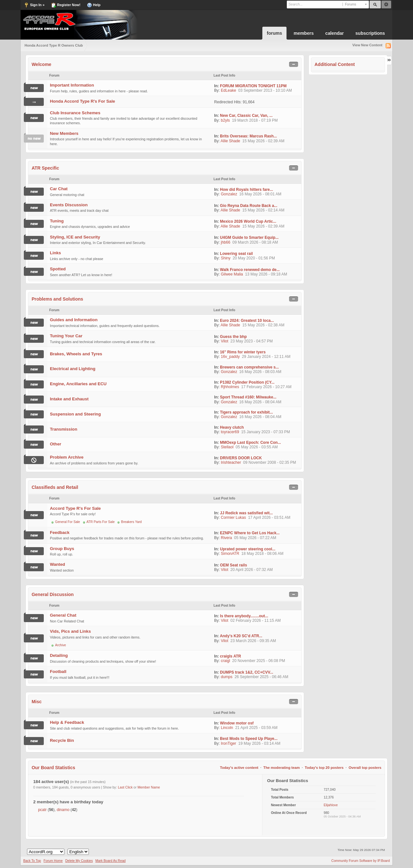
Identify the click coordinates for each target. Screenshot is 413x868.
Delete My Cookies (79, 861)
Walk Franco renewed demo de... (250, 270)
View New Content (367, 45)
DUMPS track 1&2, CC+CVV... (246, 672)
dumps (227, 677)
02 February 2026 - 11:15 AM (256, 621)
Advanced (386, 5)
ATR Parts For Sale (101, 522)
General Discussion (53, 594)
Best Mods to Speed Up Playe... (249, 739)
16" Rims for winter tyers (243, 352)
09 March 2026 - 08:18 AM (255, 242)
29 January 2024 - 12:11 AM (266, 357)
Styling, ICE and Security (75, 237)
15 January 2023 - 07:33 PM (265, 432)
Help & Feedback (67, 722)
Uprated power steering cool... (248, 549)
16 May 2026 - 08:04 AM (260, 402)
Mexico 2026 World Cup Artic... (248, 221)
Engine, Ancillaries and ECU (78, 384)
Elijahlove (331, 805)
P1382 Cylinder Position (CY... (247, 382)
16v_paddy (230, 357)
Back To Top (32, 861)
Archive (61, 645)
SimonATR (230, 554)
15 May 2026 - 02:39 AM (263, 141)
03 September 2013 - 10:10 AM (265, 90)
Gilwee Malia (232, 274)
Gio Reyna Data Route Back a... (249, 206)
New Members (64, 133)
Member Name (149, 787)
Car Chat (59, 189)
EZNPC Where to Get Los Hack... (250, 533)
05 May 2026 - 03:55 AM (257, 447)
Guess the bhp (233, 337)
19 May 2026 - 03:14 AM (259, 743)
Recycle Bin (62, 740)
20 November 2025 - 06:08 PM (258, 661)
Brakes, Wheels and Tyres (76, 354)
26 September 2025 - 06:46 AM (262, 677)
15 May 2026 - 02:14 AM (263, 210)
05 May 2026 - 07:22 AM (255, 538)
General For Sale (68, 522)
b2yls (225, 120)
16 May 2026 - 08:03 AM (260, 372)
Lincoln (227, 728)
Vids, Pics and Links (70, 631)
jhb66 (225, 242)
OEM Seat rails (233, 565)
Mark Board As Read (110, 861)
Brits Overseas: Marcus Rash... (248, 136)
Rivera (226, 538)
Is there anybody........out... (244, 616)
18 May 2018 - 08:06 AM (263, 554)
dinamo (63, 810)
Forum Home (53, 861)
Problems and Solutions (57, 299)
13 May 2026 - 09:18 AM (266, 274)
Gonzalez (229, 194)
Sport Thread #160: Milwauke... (248, 397)
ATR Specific (45, 168)
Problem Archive (67, 457)
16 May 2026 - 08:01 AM (260, 194)
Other (56, 444)
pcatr (42, 810)
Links (55, 253)
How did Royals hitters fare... (246, 190)
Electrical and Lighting (73, 369)
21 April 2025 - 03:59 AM (256, 728)
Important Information (72, 85)
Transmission (64, 429)
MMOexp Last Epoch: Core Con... (250, 443)
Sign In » (34, 5)
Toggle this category (294, 65)
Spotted (58, 269)
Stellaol (227, 447)
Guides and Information (74, 320)
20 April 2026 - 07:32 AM (252, 570)
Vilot (225, 341)
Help (94, 5)
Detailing (59, 655)
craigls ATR (230, 656)
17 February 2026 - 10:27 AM (266, 387)
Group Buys (62, 549)
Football (58, 672)
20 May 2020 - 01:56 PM (254, 258)
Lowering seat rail (236, 254)
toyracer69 (230, 432)
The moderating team (282, 768)
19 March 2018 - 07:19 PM (255, 120)
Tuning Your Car (66, 336)
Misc (37, 702)
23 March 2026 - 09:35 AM (253, 641)
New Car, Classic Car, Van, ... (246, 116)
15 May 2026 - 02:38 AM (263, 325)
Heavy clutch (232, 427)
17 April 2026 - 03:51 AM (269, 518)
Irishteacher (231, 462)
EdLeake (228, 90)
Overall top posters (365, 768)
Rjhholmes (230, 387)
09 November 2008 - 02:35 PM (269, 462)
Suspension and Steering (75, 414)
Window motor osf (237, 723)
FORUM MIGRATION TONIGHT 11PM (253, 86)
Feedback (60, 532)
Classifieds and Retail (55, 487)
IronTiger (229, 743)
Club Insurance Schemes (75, 113)
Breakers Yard (131, 522)
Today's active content (239, 768)
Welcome (41, 64)
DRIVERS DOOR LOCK (241, 458)
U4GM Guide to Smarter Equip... (249, 238)
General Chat (63, 615)
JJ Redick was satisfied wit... (246, 513)
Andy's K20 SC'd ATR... (241, 636)
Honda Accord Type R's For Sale (82, 101)
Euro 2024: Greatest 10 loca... (247, 321)
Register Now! (66, 5)
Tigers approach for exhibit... (246, 412)
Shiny (226, 258)
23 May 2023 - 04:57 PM (252, 341)
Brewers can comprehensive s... (249, 367)
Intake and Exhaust (69, 399)
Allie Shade (230, 141)
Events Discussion (69, 205)
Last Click (125, 787)
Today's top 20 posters (324, 768)
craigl (225, 661)
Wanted (57, 564)
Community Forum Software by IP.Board (361, 861)
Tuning (57, 221)
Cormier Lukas (233, 518)
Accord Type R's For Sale (75, 508)
